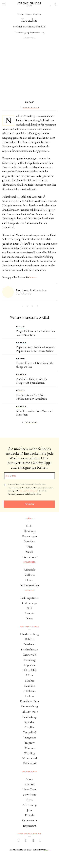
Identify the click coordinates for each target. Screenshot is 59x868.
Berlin (29, 526)
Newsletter (29, 795)
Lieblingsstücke (30, 598)
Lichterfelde (29, 670)
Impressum (30, 826)
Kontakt (29, 784)
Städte (29, 518)
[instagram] (26, 841)
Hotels (29, 580)
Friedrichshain (29, 650)
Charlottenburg (30, 634)
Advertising (30, 805)
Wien (29, 547)
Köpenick (29, 665)
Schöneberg (29, 717)
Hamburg (29, 531)
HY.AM (46, 850)
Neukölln (30, 686)
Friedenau (29, 644)
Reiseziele (30, 570)
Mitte (29, 675)
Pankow (30, 696)
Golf (29, 608)
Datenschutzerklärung (28, 491)
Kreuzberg (30, 660)
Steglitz (29, 727)
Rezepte (29, 613)
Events (29, 800)
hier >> (33, 277)
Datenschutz (29, 820)
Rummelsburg (29, 706)
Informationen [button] (29, 772)
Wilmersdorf (30, 758)
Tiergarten (29, 738)
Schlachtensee (29, 712)
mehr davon (31, 422)
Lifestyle (29, 590)
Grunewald (29, 655)
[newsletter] (41, 841)
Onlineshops (29, 603)
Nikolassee (30, 691)
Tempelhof (29, 732)
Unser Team (30, 789)
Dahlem (29, 639)
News (29, 618)
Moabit (29, 681)
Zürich (29, 552)
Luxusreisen (29, 562)
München (29, 541)
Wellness (29, 575)
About (29, 779)
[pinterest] (33, 841)
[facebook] (18, 841)
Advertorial (29, 38)
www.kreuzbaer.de (31, 107)
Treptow (29, 743)
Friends (29, 815)
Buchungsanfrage (29, 585)
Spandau (30, 722)
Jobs (29, 810)
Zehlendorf (29, 763)
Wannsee (30, 748)
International (29, 557)
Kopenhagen (29, 536)
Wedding (29, 753)
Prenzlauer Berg (29, 701)
